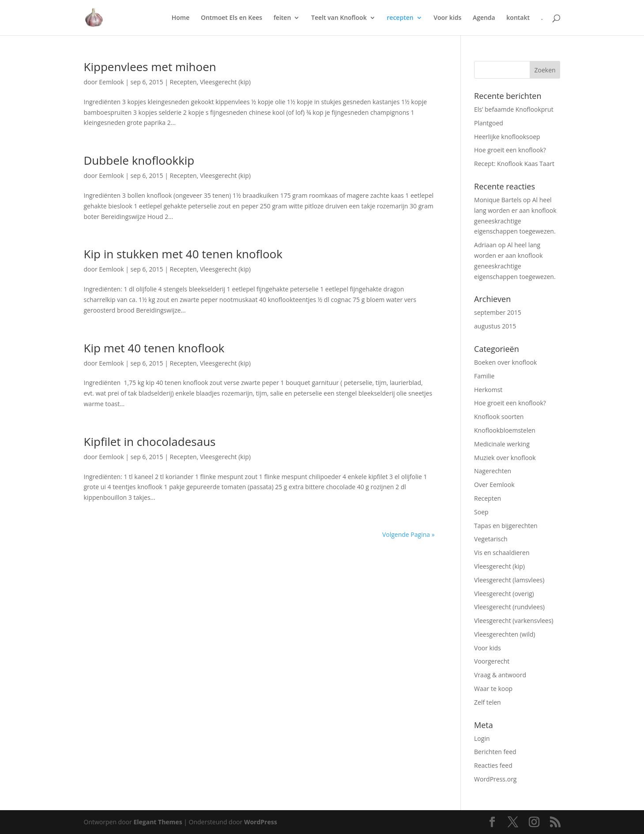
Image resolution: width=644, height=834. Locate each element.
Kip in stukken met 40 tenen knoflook (183, 254)
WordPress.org (495, 779)
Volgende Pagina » (409, 534)
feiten (282, 18)
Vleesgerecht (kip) (225, 82)
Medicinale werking (502, 444)
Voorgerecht (492, 661)
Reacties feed (493, 765)
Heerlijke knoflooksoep (507, 137)
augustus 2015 (495, 326)
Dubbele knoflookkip (139, 160)
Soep (481, 512)
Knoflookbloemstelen (505, 430)
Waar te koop (493, 689)
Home (181, 18)
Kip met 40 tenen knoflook (154, 348)
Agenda (484, 18)
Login (482, 738)
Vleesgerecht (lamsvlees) (509, 580)
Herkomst (488, 390)
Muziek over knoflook (505, 458)
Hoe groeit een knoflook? (510, 150)
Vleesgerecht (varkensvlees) (514, 621)
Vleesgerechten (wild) (505, 634)
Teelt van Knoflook (339, 18)
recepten (400, 18)
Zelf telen (488, 702)
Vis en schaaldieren (502, 553)
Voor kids (447, 18)
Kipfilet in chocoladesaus (150, 442)
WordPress (261, 822)
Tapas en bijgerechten (506, 526)
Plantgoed (489, 123)
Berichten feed (495, 752)
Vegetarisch (491, 539)
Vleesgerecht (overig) (504, 594)
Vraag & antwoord (500, 675)
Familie (484, 376)
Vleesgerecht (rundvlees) (509, 607)
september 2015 (498, 312)
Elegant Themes (158, 822)
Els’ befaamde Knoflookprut (514, 109)
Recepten (183, 82)
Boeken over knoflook (505, 362)
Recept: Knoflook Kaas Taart (514, 164)
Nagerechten (493, 471)
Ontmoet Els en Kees (232, 18)
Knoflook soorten (499, 417)
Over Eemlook (494, 485)
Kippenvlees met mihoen (150, 67)
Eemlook (111, 82)
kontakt (518, 18)
